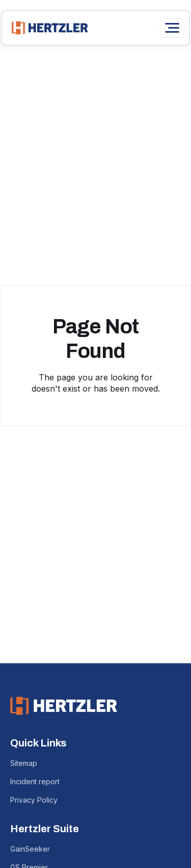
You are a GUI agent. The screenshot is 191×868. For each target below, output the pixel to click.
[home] (47, 28)
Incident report (35, 781)
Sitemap (24, 763)
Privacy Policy (34, 800)
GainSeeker (30, 849)
